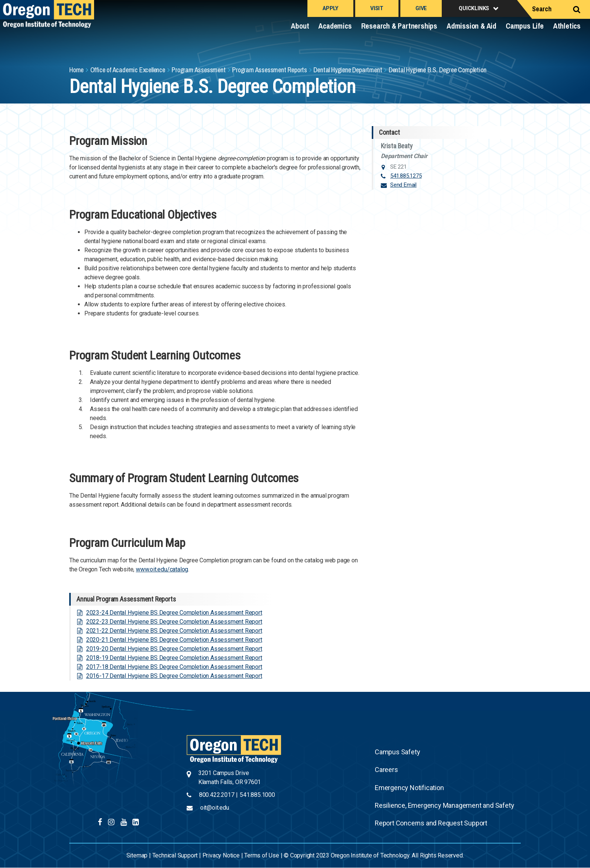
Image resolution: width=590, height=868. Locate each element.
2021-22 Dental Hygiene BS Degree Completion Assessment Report (174, 631)
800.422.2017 (217, 795)
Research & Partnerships (399, 26)
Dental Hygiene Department (348, 70)
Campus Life (525, 26)
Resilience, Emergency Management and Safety (444, 805)
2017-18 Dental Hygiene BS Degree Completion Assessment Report (174, 667)
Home (76, 70)
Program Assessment (198, 70)
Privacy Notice (221, 855)
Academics (335, 26)
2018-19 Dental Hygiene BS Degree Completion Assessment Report (174, 658)
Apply (330, 8)
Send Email (403, 185)
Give (421, 8)
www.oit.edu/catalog (162, 569)
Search (542, 9)
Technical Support (175, 855)
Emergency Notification (409, 788)
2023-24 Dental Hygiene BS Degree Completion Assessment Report (174, 613)
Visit (377, 8)
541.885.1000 (257, 795)
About (300, 26)
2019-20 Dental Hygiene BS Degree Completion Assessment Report (174, 649)
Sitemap (137, 855)
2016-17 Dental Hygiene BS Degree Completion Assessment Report (174, 676)
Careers (386, 770)
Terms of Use (262, 855)
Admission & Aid (471, 26)
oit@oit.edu (215, 808)
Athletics (567, 26)
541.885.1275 (406, 176)
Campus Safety (397, 752)
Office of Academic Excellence (128, 70)
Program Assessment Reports (270, 70)
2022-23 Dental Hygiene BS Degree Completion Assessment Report (174, 622)
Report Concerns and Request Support (431, 823)
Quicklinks (474, 8)
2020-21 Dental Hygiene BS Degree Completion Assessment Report (174, 640)
